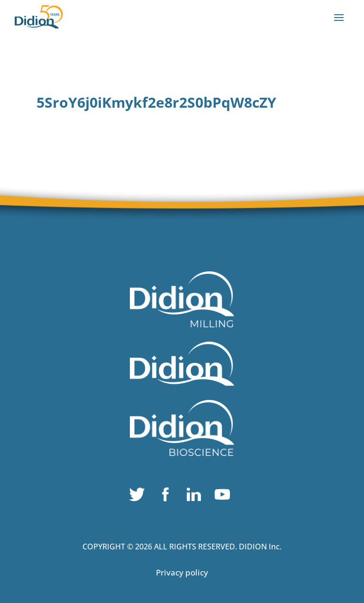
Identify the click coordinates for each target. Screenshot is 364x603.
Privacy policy (182, 572)
